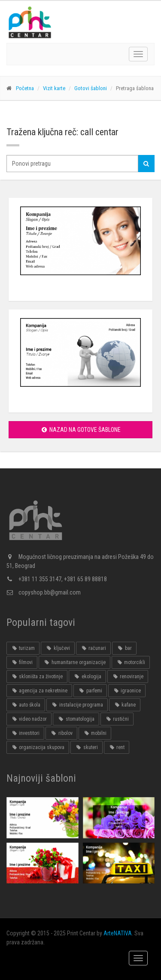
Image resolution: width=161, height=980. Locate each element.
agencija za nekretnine (39, 691)
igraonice (127, 691)
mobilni (95, 733)
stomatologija (76, 719)
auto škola (26, 705)
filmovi (22, 662)
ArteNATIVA (118, 933)
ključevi (58, 648)
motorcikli (131, 662)
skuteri (86, 747)
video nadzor (29, 719)
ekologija (87, 677)
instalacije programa (77, 705)
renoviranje (128, 677)
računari (93, 648)
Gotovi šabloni (91, 88)
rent (117, 747)
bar (124, 648)
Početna (25, 88)
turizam (23, 648)
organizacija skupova (38, 747)
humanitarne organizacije (74, 662)
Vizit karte (54, 88)
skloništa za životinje (37, 677)
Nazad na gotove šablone (80, 430)
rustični (117, 719)
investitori (25, 733)
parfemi (90, 691)
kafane (125, 705)
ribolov (61, 733)
